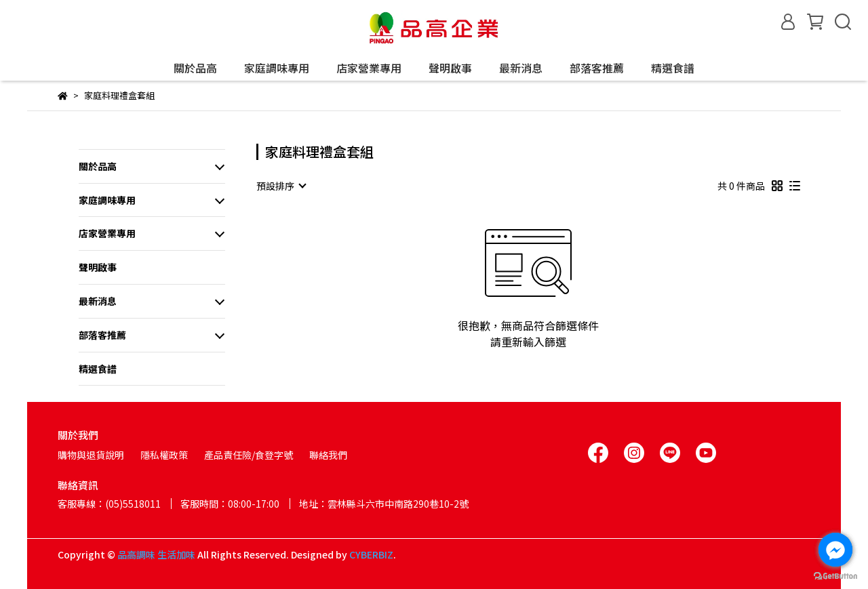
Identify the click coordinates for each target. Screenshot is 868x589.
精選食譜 (673, 68)
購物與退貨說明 (91, 455)
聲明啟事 (450, 68)
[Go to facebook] (835, 550)
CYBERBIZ (371, 554)
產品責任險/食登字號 (249, 455)
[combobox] (281, 186)
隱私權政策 (164, 455)
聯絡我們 (328, 455)
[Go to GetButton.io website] (835, 575)
